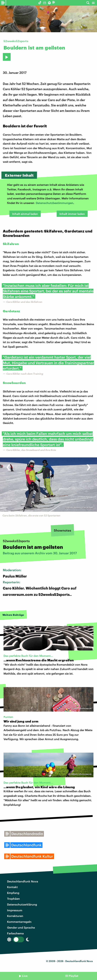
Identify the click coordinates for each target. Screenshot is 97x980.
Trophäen (13, 899)
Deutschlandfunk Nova (23, 881)
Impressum (15, 910)
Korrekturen (15, 916)
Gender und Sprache (21, 927)
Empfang (13, 893)
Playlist (73, 976)
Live (25, 976)
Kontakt (12, 887)
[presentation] (8, 465)
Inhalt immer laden (72, 214)
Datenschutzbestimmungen (55, 203)
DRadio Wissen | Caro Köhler (81, 29)
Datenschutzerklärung (22, 904)
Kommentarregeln (19, 922)
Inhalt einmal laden (25, 214)
